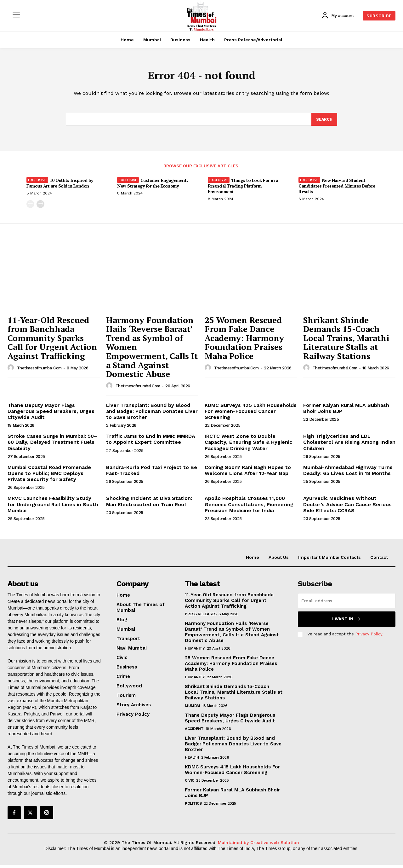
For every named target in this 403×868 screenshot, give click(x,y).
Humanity (195, 651)
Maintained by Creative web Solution (258, 846)
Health (192, 760)
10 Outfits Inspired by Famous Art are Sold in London (60, 186)
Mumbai (192, 709)
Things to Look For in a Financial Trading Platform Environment (243, 189)
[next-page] (40, 207)
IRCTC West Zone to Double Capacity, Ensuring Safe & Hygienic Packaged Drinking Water (248, 445)
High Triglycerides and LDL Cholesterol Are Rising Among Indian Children (349, 445)
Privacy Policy (369, 637)
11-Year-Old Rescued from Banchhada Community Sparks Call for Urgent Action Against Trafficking (52, 341)
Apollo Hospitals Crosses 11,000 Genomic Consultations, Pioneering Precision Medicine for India (249, 507)
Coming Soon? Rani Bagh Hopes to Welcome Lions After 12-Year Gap (248, 473)
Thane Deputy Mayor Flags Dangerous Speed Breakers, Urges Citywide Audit (51, 414)
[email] (347, 604)
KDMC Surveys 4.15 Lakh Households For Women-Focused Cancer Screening (251, 414)
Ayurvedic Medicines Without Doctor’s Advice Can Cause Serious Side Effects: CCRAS (347, 507)
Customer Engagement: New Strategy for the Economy (153, 186)
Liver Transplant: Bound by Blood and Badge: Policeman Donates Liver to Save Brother (152, 414)
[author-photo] (12, 371)
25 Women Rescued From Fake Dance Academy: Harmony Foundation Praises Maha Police (244, 341)
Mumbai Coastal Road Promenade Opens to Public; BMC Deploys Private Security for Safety (49, 476)
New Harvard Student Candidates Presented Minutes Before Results (337, 189)
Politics (193, 806)
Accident (194, 732)
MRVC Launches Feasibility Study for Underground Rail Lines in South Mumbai (53, 507)
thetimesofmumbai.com (39, 371)
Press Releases (201, 617)
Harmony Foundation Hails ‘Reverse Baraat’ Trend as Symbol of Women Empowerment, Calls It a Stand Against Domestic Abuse (232, 635)
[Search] (324, 122)
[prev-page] (30, 207)
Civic (190, 783)
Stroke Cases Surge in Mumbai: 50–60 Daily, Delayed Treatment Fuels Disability (52, 445)
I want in (346, 622)
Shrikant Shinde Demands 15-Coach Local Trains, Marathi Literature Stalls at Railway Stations (346, 341)
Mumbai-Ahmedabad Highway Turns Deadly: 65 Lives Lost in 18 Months (348, 473)
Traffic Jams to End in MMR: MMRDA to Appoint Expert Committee (151, 442)
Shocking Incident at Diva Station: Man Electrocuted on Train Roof (149, 504)
